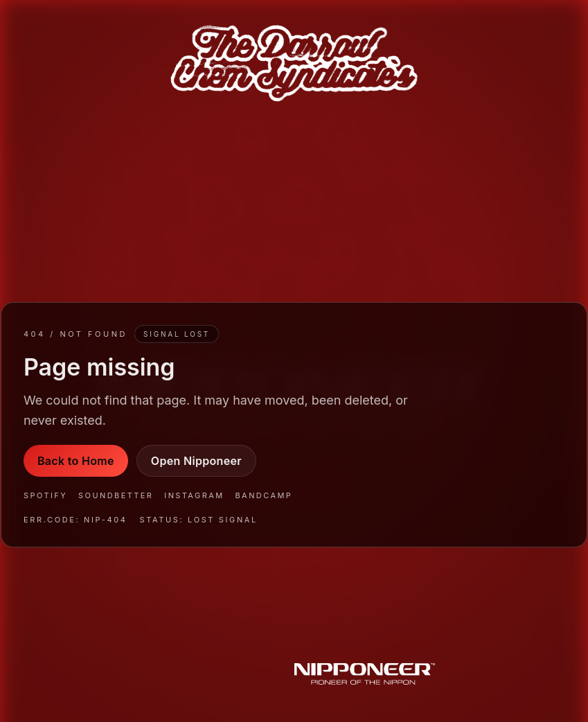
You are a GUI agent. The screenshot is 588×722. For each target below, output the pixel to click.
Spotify (45, 495)
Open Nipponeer (196, 461)
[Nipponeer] (365, 675)
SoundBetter (116, 495)
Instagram (194, 495)
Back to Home (76, 461)
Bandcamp (264, 495)
